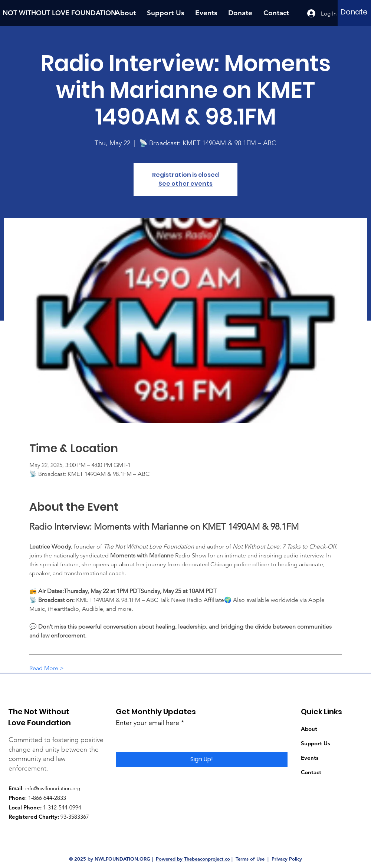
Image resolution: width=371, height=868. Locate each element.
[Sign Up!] (202, 759)
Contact (311, 772)
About (309, 729)
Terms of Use (250, 859)
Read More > (47, 668)
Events (310, 758)
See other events (185, 184)
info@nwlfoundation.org (53, 788)
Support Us (316, 743)
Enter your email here (147, 723)
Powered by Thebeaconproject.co (193, 859)
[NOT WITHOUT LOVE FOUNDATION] (62, 13)
